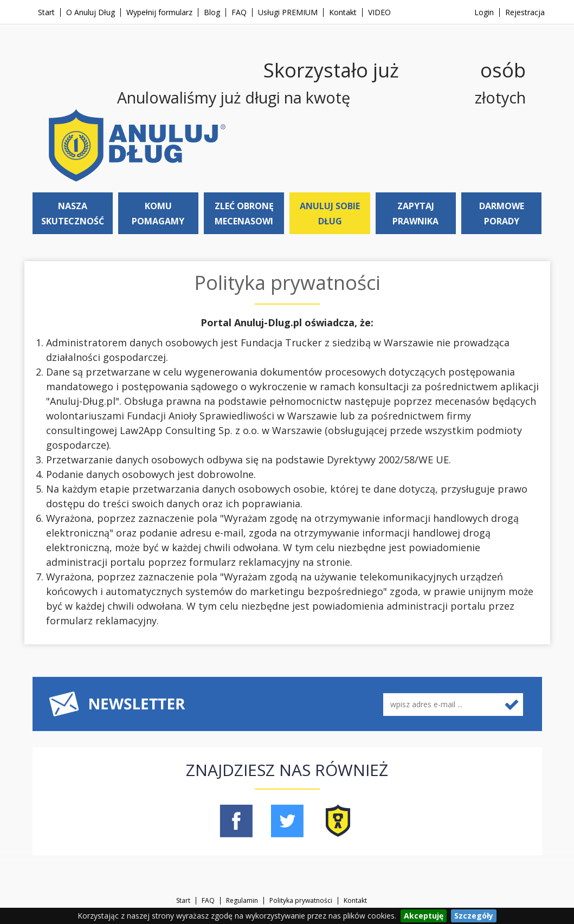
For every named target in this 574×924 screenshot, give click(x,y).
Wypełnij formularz (159, 12)
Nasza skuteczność (73, 214)
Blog (212, 12)
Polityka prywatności (301, 901)
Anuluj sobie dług (330, 214)
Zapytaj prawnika (415, 214)
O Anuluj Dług (91, 12)
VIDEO (379, 12)
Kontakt (343, 12)
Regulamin (242, 901)
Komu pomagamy (158, 214)
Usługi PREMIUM (288, 12)
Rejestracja (525, 12)
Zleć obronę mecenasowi (244, 214)
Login (484, 12)
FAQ (239, 12)
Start (46, 12)
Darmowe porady (502, 214)
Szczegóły (474, 916)
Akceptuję (424, 916)
